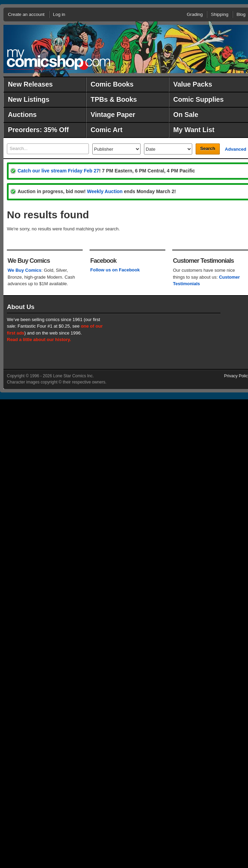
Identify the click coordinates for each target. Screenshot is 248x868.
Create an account (26, 14)
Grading (195, 14)
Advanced (236, 149)
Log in (59, 14)
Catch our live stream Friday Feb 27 (58, 171)
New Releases (30, 84)
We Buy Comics (24, 270)
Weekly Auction (105, 191)
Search (208, 148)
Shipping (220, 14)
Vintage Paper (113, 114)
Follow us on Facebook (115, 270)
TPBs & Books (114, 99)
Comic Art (106, 130)
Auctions (22, 114)
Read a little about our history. (39, 340)
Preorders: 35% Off (38, 130)
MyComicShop (59, 59)
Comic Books (112, 84)
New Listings (29, 99)
